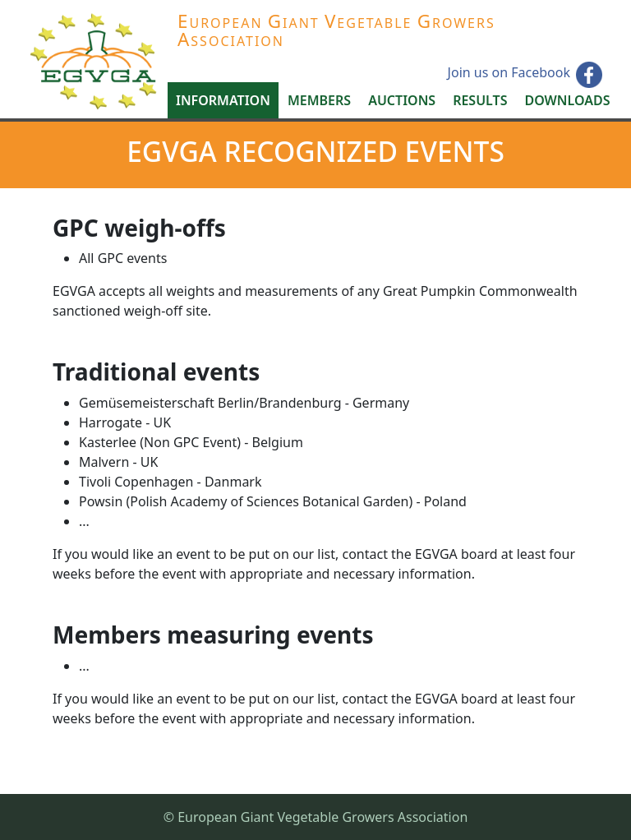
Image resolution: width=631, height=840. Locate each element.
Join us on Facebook (509, 72)
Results (480, 100)
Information (223, 100)
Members (319, 100)
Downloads (567, 100)
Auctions (402, 100)
